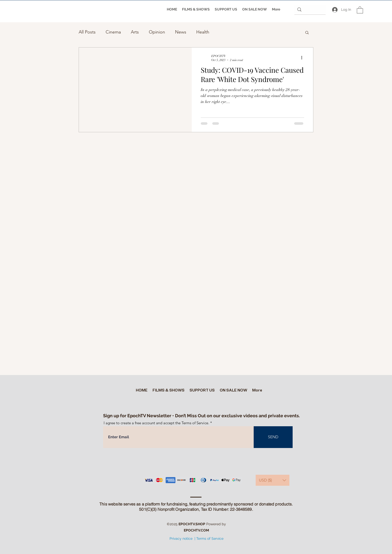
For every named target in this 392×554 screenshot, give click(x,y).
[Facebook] (203, 549)
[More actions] (303, 58)
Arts (135, 32)
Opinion (157, 32)
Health (203, 32)
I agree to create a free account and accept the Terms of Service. (156, 423)
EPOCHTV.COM (196, 530)
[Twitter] (188, 549)
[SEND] (273, 437)
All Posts (87, 32)
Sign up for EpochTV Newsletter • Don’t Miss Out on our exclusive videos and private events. (201, 416)
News (181, 32)
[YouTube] (196, 549)
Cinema (113, 32)
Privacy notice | (182, 538)
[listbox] (273, 480)
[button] (360, 10)
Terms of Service (210, 538)
